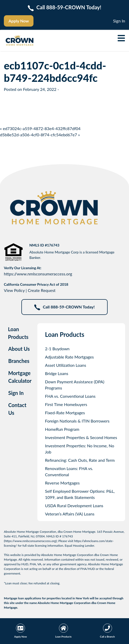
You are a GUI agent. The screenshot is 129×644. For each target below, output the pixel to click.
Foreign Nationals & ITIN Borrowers (77, 421)
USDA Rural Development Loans (74, 506)
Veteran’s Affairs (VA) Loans (70, 514)
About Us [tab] (19, 349)
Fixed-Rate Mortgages (65, 413)
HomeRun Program (62, 429)
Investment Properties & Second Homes (81, 437)
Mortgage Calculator (20, 377)
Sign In (119, 21)
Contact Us (17, 409)
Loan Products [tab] (18, 333)
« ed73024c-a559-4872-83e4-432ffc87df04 (40, 128)
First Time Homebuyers (66, 404)
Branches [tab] (19, 361)
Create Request (42, 290)
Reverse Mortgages (62, 483)
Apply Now (19, 21)
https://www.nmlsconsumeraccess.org (38, 274)
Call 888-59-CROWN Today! (64, 307)
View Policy (14, 290)
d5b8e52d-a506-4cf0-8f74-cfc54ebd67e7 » (40, 135)
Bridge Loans (57, 373)
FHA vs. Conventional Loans (70, 396)
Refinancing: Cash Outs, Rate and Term (80, 460)
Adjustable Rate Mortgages (69, 357)
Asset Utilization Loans (66, 365)
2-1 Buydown (57, 349)
